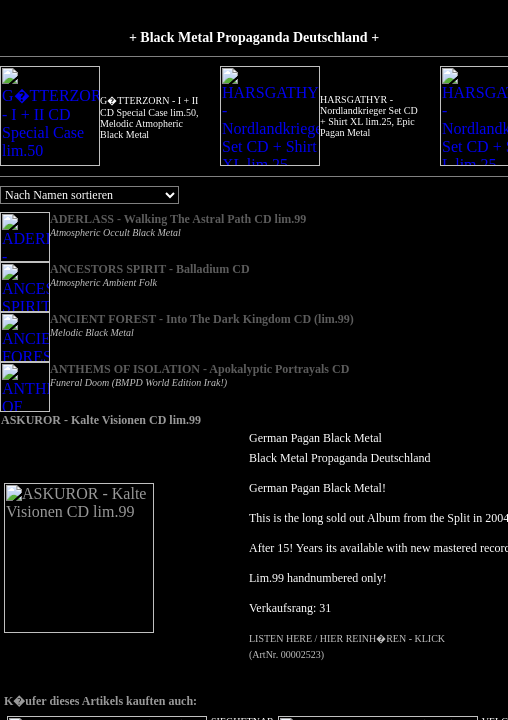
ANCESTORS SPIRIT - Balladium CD (150, 269)
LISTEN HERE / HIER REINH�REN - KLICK (258, 622)
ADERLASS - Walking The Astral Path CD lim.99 (178, 219)
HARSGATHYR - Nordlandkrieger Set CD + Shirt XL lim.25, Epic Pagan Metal (169, 116)
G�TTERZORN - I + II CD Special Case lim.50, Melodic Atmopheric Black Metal (49, 117)
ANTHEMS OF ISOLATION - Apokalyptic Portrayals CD (199, 353)
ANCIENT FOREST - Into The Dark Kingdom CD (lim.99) (202, 303)
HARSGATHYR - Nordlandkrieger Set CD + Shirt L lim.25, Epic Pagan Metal (289, 116)
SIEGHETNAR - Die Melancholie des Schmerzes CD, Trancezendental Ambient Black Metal (403, 116)
